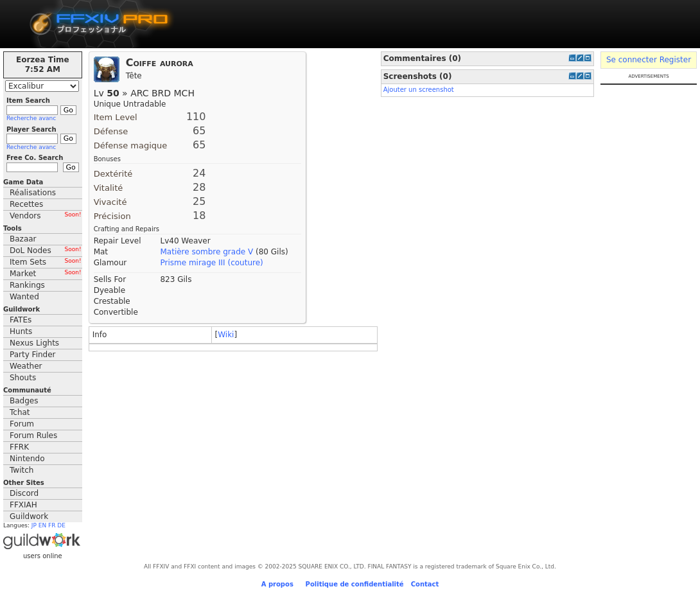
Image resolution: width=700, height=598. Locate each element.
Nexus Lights (34, 343)
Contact (425, 584)
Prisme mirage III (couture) (211, 263)
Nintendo (27, 459)
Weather (26, 366)
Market (46, 274)
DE (61, 525)
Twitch (22, 470)
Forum (22, 424)
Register (675, 60)
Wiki (226, 335)
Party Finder (33, 355)
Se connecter (632, 60)
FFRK (19, 447)
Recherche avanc (31, 118)
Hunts (21, 331)
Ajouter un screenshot (419, 90)
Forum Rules (33, 435)
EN (42, 525)
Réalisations (33, 193)
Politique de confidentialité (355, 584)
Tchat (20, 412)
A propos (277, 584)
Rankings (27, 285)
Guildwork (29, 516)
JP (34, 525)
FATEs (21, 320)
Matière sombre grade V (206, 252)
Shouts (23, 378)
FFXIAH (23, 505)
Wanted (24, 297)
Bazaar (23, 239)
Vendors (46, 216)
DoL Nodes (46, 251)
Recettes (26, 204)
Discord (24, 493)
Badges (24, 401)
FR (52, 525)
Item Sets (46, 262)
